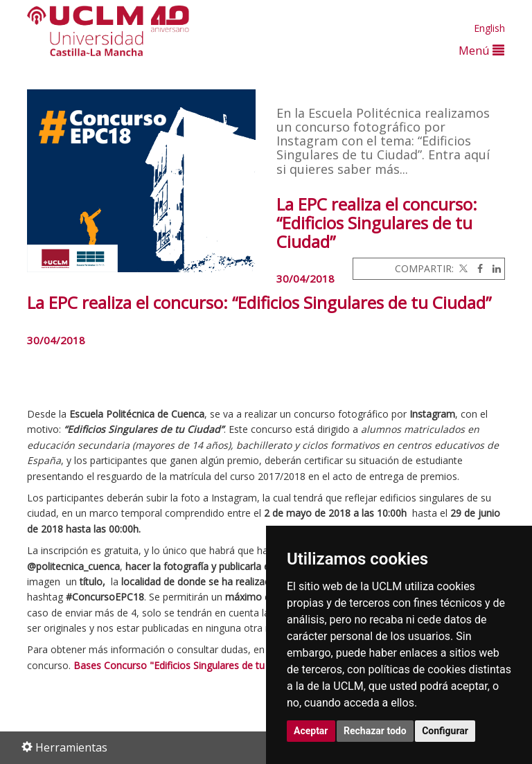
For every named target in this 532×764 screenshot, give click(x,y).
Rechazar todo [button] (375, 731)
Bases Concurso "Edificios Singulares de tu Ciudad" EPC (198, 665)
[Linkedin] (493, 268)
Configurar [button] (445, 731)
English (489, 28)
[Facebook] (477, 268)
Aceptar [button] (311, 731)
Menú (481, 50)
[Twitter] (462, 268)
